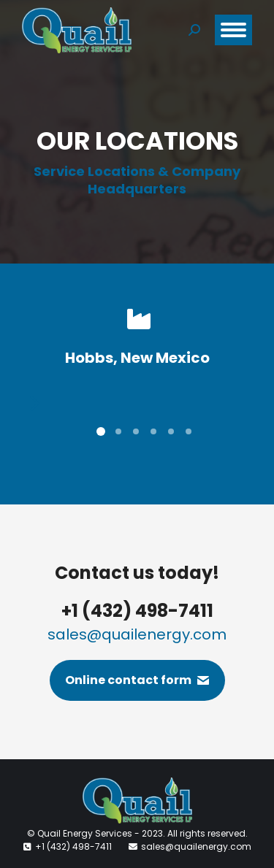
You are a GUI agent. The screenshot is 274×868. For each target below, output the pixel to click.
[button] (31, 404)
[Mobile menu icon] (233, 30)
